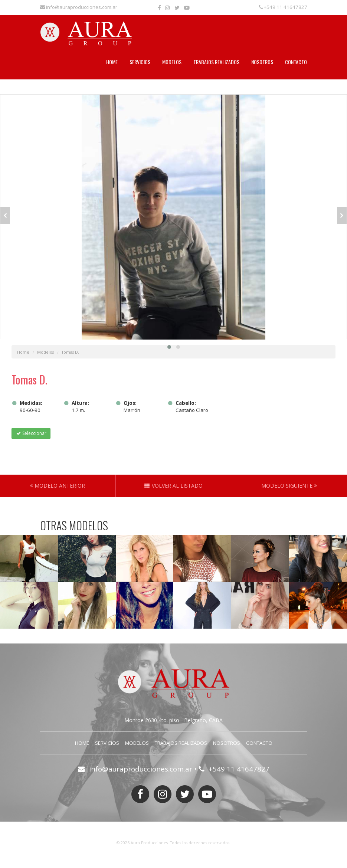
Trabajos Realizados (216, 62)
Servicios (140, 62)
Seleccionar (31, 433)
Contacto (296, 62)
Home (112, 62)
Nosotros (262, 62)
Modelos (172, 62)
